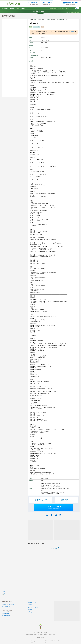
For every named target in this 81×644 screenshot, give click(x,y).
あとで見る (41, 500)
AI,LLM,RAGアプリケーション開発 (66, 640)
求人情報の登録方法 (7, 613)
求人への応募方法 (6, 607)
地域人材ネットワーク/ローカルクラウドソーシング (34, 640)
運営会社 (30, 610)
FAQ (77, 8)
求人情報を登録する (7, 616)
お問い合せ (31, 612)
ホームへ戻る (54, 548)
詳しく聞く (72, 32)
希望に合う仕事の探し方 (8, 604)
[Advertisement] (41, 530)
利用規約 (30, 605)
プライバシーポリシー (33, 607)
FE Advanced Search (75, 12)
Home (4, 591)
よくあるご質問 (32, 602)
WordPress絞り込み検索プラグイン (15, 640)
